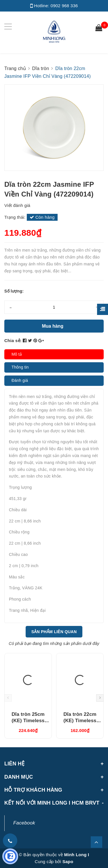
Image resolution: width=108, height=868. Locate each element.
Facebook (24, 823)
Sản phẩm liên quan (54, 632)
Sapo (68, 862)
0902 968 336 (64, 6)
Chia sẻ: (13, 340)
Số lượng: (14, 291)
